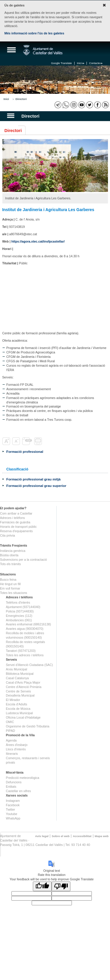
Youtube (12, 814)
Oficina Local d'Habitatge (23, 717)
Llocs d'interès (16, 749)
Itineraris (12, 754)
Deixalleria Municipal (20, 695)
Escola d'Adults (17, 704)
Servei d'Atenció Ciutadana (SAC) (29, 665)
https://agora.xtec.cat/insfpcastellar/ (38, 241)
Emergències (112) (19, 616)
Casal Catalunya (17, 678)
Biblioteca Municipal (20, 674)
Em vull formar (10, 588)
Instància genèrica (13, 551)
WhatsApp (13, 818)
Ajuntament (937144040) (23, 607)
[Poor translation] (61, 886)
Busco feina (8, 580)
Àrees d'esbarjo (17, 745)
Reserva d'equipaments (16, 531)
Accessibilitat (82, 836)
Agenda (11, 740)
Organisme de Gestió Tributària (28, 726)
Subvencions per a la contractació (23, 560)
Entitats (11, 787)
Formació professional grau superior (36, 486)
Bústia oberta (9, 555)
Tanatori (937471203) (21, 651)
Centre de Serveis (18, 691)
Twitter (10, 809)
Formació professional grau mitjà (34, 479)
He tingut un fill (10, 584)
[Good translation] (42, 886)
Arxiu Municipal (16, 669)
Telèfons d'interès (18, 602)
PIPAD (10, 731)
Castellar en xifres (18, 791)
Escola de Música (18, 709)
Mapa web (102, 836)
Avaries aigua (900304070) (25, 629)
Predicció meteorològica (23, 778)
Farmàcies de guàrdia (15, 522)
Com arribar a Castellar (16, 513)
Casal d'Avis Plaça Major (23, 682)
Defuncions (14, 782)
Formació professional (25, 451)
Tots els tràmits (10, 564)
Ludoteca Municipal (19, 713)
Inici (81, 63)
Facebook (13, 805)
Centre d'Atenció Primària (24, 687)
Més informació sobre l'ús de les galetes (34, 33)
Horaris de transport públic (18, 527)
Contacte (96, 63)
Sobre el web (61, 836)
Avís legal (42, 836)
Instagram (13, 801)
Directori (21, 99)
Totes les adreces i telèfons (25, 655)
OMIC (10, 722)
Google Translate (61, 63)
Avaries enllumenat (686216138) (28, 624)
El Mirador (13, 700)
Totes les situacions (13, 593)
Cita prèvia (7, 535)
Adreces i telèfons (12, 518)
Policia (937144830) (20, 611)
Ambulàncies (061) (19, 620)
